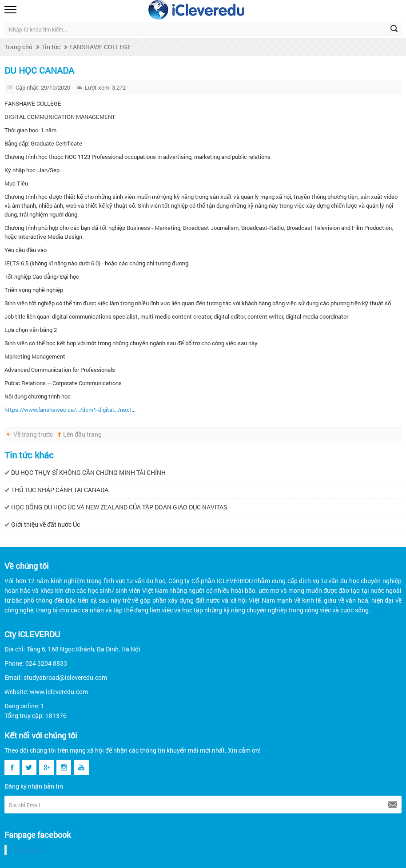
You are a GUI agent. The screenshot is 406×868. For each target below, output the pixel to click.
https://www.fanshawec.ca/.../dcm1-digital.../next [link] (68, 410)
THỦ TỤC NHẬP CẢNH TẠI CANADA (60, 490)
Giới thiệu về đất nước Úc (46, 524)
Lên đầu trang (82, 434)
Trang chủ (18, 47)
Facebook (29, 850)
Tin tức (51, 47)
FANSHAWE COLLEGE (100, 47)
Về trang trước (33, 434)
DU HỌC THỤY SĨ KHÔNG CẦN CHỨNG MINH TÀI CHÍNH (88, 472)
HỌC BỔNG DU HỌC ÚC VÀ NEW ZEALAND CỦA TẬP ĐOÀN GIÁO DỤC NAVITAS (119, 507)
